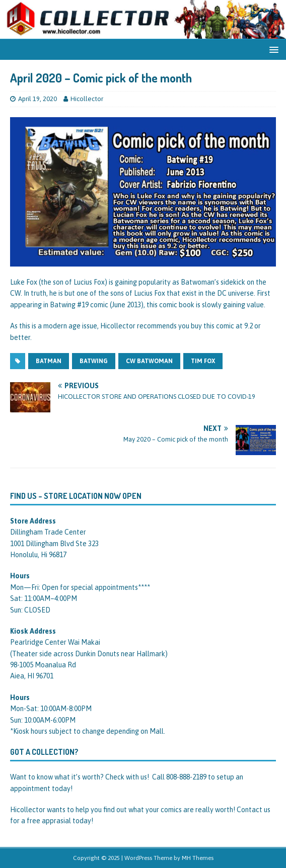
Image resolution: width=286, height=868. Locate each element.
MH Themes (198, 858)
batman (49, 361)
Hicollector (87, 99)
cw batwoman (149, 361)
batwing (94, 361)
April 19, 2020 (38, 99)
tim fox (203, 361)
